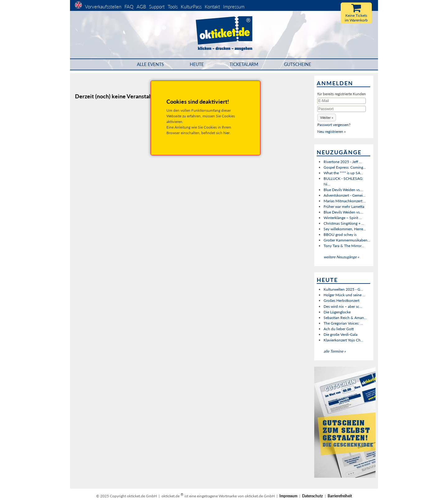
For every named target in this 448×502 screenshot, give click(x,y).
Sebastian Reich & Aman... (345, 318)
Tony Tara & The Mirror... (344, 246)
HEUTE (197, 64)
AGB (141, 7)
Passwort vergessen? (334, 125)
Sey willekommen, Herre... (345, 229)
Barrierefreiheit (340, 496)
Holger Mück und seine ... (344, 295)
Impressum (234, 7)
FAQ (129, 7)
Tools (173, 7)
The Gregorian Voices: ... (343, 323)
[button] (327, 117)
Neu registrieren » (331, 131)
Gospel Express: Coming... (345, 167)
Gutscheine (298, 64)
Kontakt (212, 7)
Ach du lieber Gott (339, 329)
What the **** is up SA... (343, 173)
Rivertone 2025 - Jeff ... (343, 162)
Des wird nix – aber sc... (343, 306)
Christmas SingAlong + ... (344, 223)
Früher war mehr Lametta (344, 206)
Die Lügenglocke (337, 312)
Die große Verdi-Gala (341, 334)
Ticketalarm (244, 64)
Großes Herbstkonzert (341, 300)
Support (157, 7)
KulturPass (192, 7)
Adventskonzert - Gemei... (345, 195)
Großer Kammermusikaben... (347, 240)
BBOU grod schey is (340, 235)
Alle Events (150, 64)
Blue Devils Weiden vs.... (343, 190)
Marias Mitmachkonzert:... (345, 201)
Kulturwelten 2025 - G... (343, 289)
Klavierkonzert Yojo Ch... (343, 340)
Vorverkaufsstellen (103, 7)
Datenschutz (313, 496)
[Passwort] (342, 109)
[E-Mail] (342, 101)
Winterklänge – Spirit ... (343, 218)
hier (226, 133)
